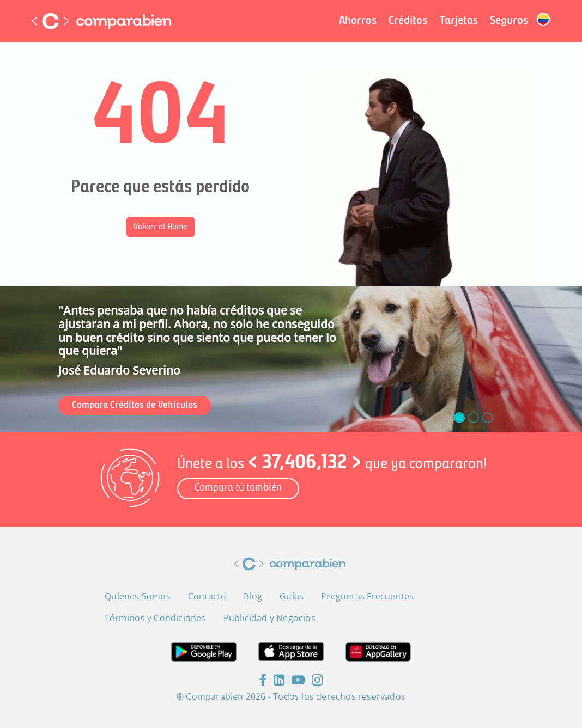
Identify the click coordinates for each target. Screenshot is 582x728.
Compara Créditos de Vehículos (135, 405)
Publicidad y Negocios (269, 618)
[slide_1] (474, 418)
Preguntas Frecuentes (367, 596)
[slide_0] (459, 418)
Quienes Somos (138, 596)
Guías (292, 596)
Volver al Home (160, 227)
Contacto (207, 596)
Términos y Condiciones (155, 618)
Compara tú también (238, 488)
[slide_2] (488, 418)
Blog (253, 596)
